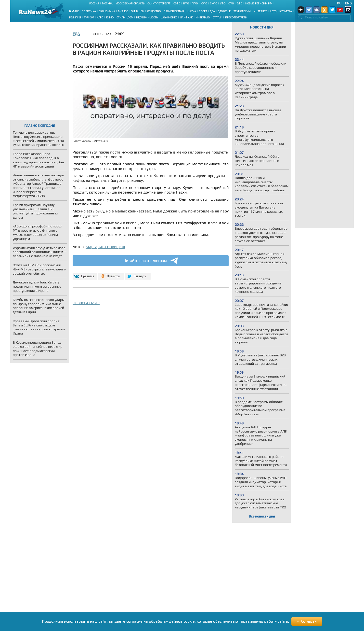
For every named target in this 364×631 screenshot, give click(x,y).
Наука (192, 11)
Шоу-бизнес (169, 17)
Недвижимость (147, 17)
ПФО (195, 3)
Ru (339, 3)
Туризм (89, 17)
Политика (89, 11)
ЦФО (186, 3)
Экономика (107, 11)
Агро (100, 17)
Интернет (260, 11)
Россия (94, 3)
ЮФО (204, 3)
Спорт (203, 11)
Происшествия (174, 11)
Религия (75, 17)
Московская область (130, 3)
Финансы (137, 11)
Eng (348, 3)
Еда (212, 11)
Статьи (217, 17)
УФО (223, 3)
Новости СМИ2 (86, 303)
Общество (154, 11)
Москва (107, 3)
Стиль (121, 17)
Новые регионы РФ (259, 3)
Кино (110, 17)
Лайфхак (186, 17)
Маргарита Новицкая (105, 247)
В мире (74, 11)
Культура (286, 11)
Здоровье (224, 11)
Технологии (242, 11)
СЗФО (177, 3)
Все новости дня (262, 516)
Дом (130, 17)
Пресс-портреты (236, 17)
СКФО (214, 3)
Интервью (203, 17)
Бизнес (123, 11)
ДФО (240, 3)
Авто (273, 11)
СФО (231, 3)
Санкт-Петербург (159, 3)
